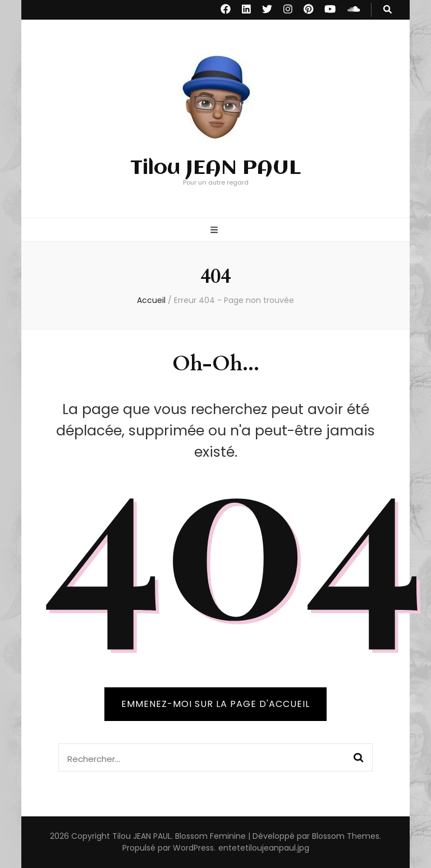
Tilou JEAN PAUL (215, 168)
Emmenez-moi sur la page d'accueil (215, 704)
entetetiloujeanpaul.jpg (264, 848)
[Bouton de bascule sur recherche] (388, 10)
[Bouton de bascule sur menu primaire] (215, 231)
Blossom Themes (346, 836)
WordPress (193, 848)
